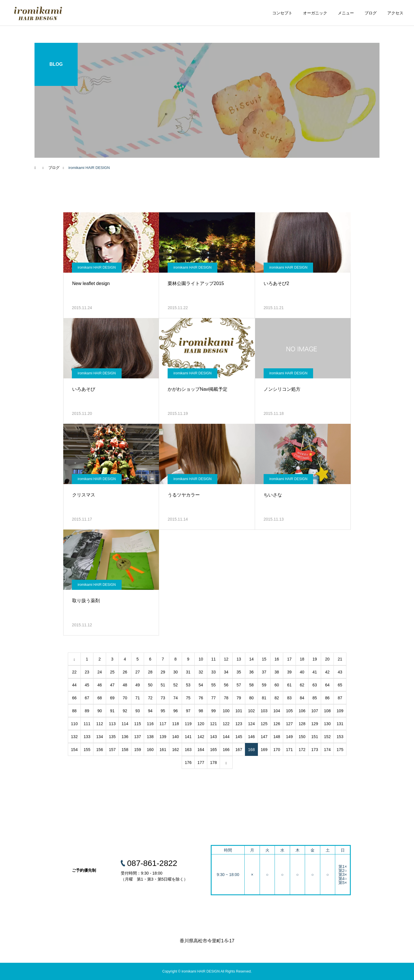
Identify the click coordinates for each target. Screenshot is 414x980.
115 (138, 724)
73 (163, 698)
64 (327, 685)
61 (290, 685)
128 (302, 724)
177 (201, 763)
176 (188, 763)
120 (201, 724)
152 (327, 737)
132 (74, 737)
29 (163, 672)
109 (340, 711)
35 (239, 672)
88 (74, 711)
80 (252, 698)
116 (150, 724)
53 (188, 685)
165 (213, 750)
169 (264, 750)
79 (239, 698)
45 (87, 685)
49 (138, 685)
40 (302, 672)
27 (138, 672)
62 (302, 685)
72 (150, 698)
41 (315, 672)
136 (125, 737)
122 (226, 724)
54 (201, 685)
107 (315, 711)
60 (277, 685)
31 (188, 672)
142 (201, 737)
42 (327, 672)
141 (188, 737)
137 (138, 737)
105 (289, 711)
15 (264, 659)
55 (214, 685)
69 (112, 698)
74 (176, 698)
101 (239, 711)
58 (252, 685)
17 (290, 659)
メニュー (346, 13)
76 (201, 698)
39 (290, 672)
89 (87, 711)
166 (226, 750)
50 (150, 685)
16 (277, 659)
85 (315, 698)
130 (327, 724)
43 (340, 672)
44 (74, 685)
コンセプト (282, 13)
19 (315, 659)
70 (125, 698)
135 (112, 737)
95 (163, 711)
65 (340, 685)
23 (87, 672)
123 (239, 724)
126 (277, 724)
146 (251, 737)
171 (289, 750)
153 (340, 737)
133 (87, 737)
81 (264, 698)
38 (277, 672)
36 (252, 672)
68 (100, 698)
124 (251, 724)
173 (315, 750)
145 (239, 737)
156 (100, 750)
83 (290, 698)
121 (213, 724)
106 (302, 711)
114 (125, 724)
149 (289, 737)
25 (112, 672)
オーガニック (315, 13)
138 (150, 737)
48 (125, 685)
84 (302, 698)
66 (74, 698)
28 (150, 672)
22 (74, 672)
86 (327, 698)
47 (112, 685)
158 (125, 750)
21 (340, 659)
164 (201, 750)
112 (100, 724)
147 (264, 737)
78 (226, 698)
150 (302, 737)
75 (188, 698)
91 (112, 711)
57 (239, 685)
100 (226, 711)
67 (87, 698)
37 (264, 672)
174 (327, 750)
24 (100, 672)
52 (176, 685)
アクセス (395, 13)
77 (214, 698)
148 (277, 737)
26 (125, 672)
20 (327, 659)
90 (100, 711)
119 (188, 724)
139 (163, 737)
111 (87, 724)
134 (100, 737)
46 (100, 685)
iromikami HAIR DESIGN (97, 267)
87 (340, 698)
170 (277, 750)
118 (176, 724)
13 (239, 659)
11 (214, 659)
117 (163, 724)
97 (188, 711)
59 (264, 685)
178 (213, 763)
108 (327, 711)
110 (74, 724)
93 (138, 711)
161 (163, 750)
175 (340, 750)
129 (315, 724)
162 (176, 750)
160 (150, 750)
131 (340, 724)
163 (188, 750)
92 (125, 711)
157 (112, 750)
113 (112, 724)
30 (176, 672)
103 (264, 711)
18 (302, 659)
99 (214, 711)
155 (87, 750)
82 (277, 698)
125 (264, 724)
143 (213, 737)
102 (251, 711)
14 (252, 659)
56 (226, 685)
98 (201, 711)
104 (277, 711)
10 (201, 659)
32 (201, 672)
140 (176, 737)
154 (74, 750)
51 (163, 685)
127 (289, 724)
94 (150, 711)
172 (302, 750)
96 (176, 711)
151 (315, 737)
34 (226, 672)
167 (239, 750)
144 (226, 737)
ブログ (371, 13)
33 (214, 672)
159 (138, 750)
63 (315, 685)
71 (138, 698)
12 (226, 659)
